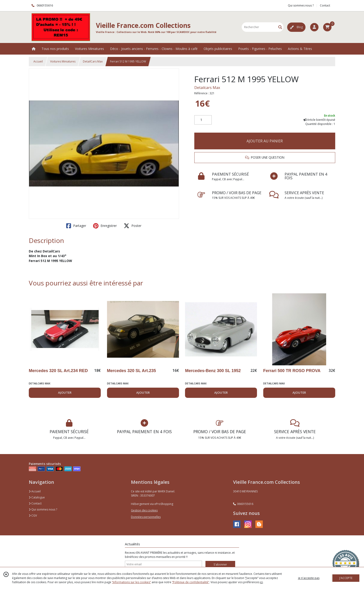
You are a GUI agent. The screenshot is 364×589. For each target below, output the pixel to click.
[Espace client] (314, 27)
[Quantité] (203, 120)
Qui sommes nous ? (43, 509)
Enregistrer (105, 226)
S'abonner (220, 564)
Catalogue (37, 497)
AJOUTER (65, 393)
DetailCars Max (93, 61)
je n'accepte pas (309, 578)
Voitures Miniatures (63, 61)
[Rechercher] (280, 27)
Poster (133, 226)
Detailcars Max (207, 88)
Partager (76, 226)
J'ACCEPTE (346, 578)
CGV (33, 515)
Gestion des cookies (144, 510)
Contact (325, 5)
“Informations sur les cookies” (131, 582)
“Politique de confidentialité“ (191, 582)
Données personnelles (146, 517)
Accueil (38, 61)
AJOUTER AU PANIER (265, 141)
